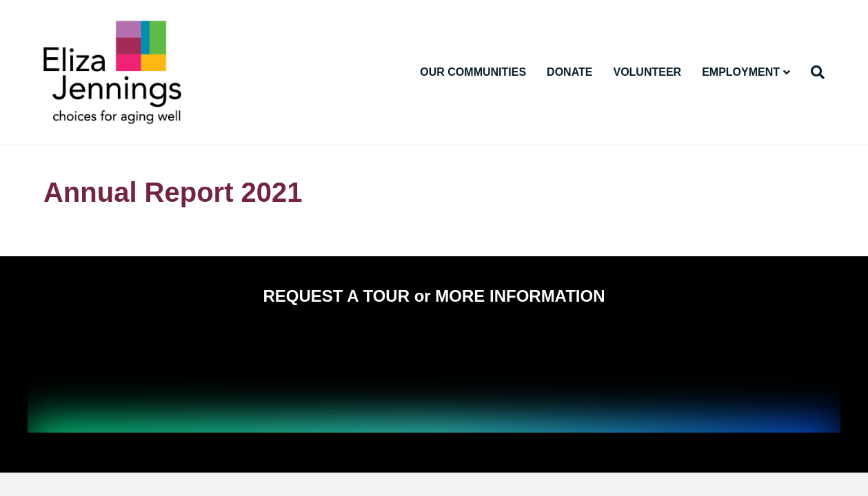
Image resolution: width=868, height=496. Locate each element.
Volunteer (647, 72)
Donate (569, 72)
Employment (741, 72)
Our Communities (473, 72)
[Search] (813, 72)
